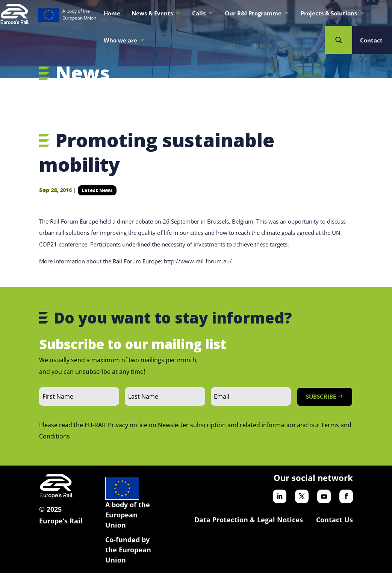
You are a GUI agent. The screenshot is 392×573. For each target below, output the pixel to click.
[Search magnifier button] (338, 40)
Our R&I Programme (257, 13)
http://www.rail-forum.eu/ (198, 261)
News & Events (156, 13)
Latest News (97, 190)
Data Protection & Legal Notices (249, 520)
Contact (371, 40)
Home (112, 13)
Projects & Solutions (333, 13)
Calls (203, 13)
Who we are (124, 40)
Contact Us (334, 520)
